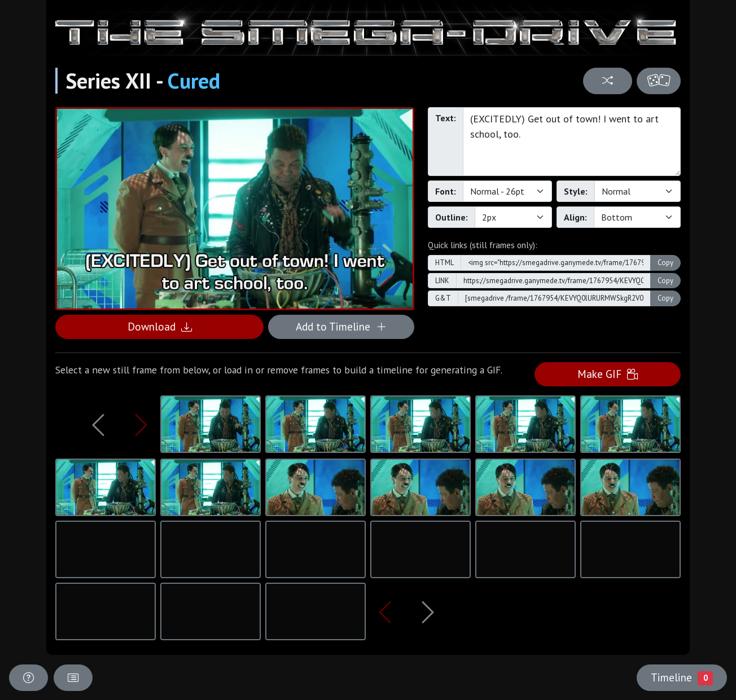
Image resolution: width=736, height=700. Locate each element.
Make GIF (608, 374)
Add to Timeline (341, 326)
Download (160, 326)
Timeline (682, 677)
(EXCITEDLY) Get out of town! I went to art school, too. (572, 142)
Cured (194, 81)
